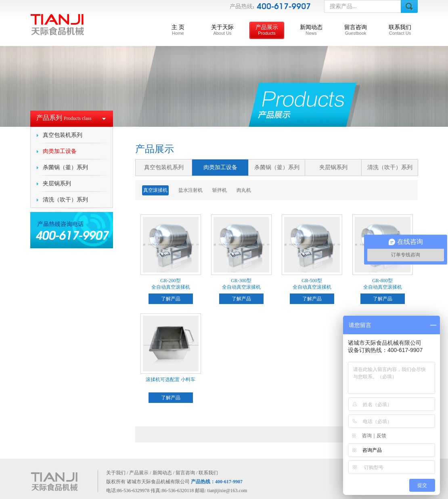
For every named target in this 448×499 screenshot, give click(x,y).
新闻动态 (311, 30)
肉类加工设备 (60, 151)
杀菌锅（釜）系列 (65, 167)
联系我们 (400, 30)
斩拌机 (220, 190)
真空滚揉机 (155, 190)
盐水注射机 (191, 190)
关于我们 (116, 473)
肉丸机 (244, 190)
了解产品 (171, 299)
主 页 (178, 30)
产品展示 (267, 30)
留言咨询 (356, 30)
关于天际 (222, 30)
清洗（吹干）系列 (65, 200)
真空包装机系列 (63, 135)
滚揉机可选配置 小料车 (171, 379)
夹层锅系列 (57, 183)
